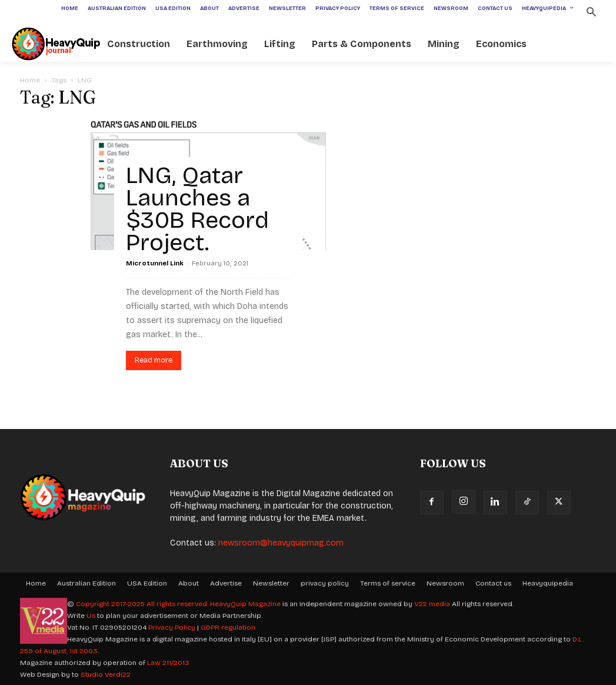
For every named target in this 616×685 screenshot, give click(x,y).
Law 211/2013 (168, 663)
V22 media (432, 604)
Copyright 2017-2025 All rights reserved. (143, 604)
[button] (591, 13)
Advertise (226, 583)
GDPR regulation (228, 627)
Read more (154, 360)
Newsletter (271, 583)
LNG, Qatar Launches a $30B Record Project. (197, 209)
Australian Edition (86, 583)
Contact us (493, 583)
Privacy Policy (172, 627)
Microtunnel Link (155, 263)
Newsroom (445, 583)
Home (30, 80)
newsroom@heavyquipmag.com (281, 543)
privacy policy (325, 583)
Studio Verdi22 (106, 674)
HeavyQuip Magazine (245, 604)
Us (91, 616)
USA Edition (147, 583)
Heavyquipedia (548, 583)
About (189, 583)
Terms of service (388, 583)
